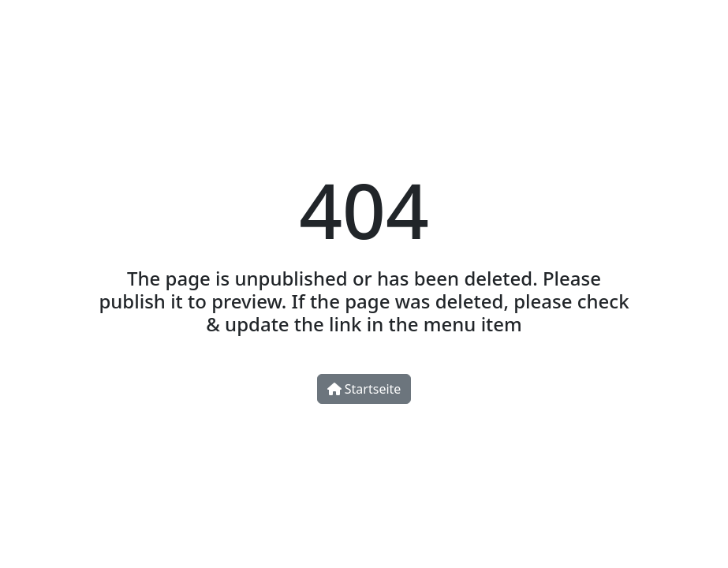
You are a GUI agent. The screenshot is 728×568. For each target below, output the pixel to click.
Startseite (364, 389)
